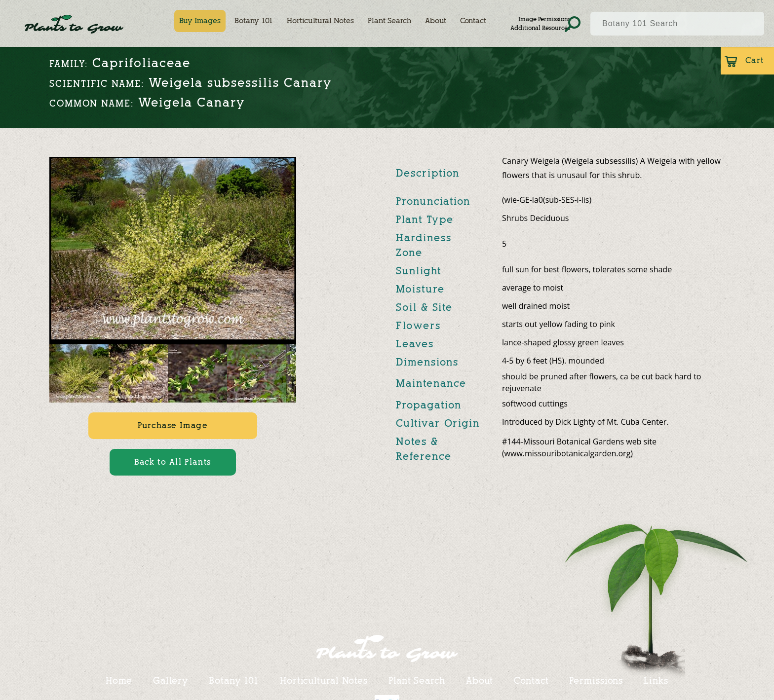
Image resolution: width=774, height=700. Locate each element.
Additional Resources (540, 28)
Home (119, 680)
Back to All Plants (173, 462)
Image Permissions (544, 19)
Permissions (596, 680)
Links (656, 680)
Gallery (171, 680)
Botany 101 (254, 21)
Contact (473, 21)
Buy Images (200, 21)
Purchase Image (173, 425)
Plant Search (389, 21)
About (436, 21)
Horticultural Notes (320, 21)
